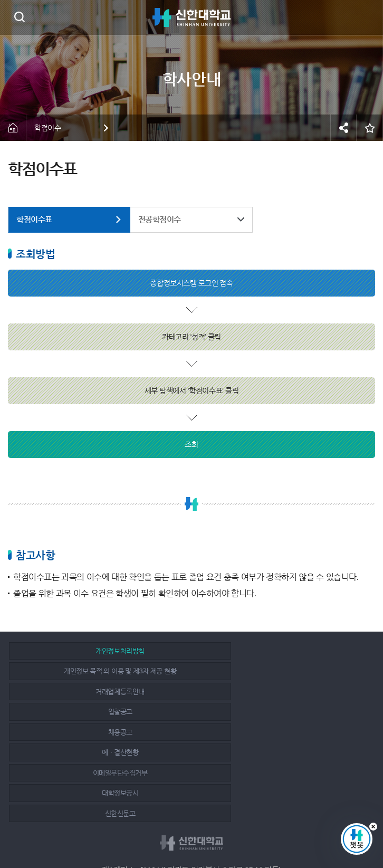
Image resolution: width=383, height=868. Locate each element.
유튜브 (216, 832)
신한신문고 (307, 691)
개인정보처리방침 (68, 651)
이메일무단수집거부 (68, 691)
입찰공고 (68, 671)
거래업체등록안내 (307, 651)
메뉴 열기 (367, 17)
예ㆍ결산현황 (307, 671)
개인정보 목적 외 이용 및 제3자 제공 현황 (188, 651)
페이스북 (169, 832)
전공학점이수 (160, 219)
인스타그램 (193, 832)
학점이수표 (34, 219)
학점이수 (47, 128)
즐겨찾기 (370, 128)
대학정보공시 (188, 691)
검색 (19, 17)
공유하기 (343, 128)
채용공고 (187, 671)
